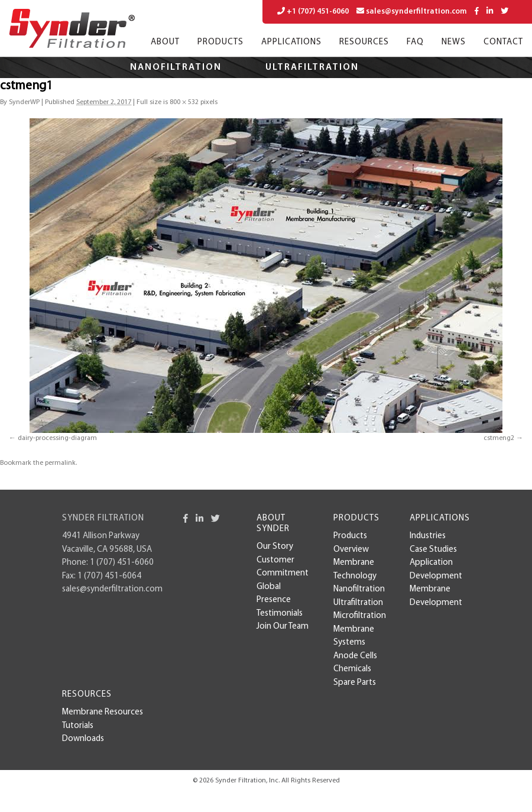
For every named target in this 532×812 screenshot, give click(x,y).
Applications (291, 42)
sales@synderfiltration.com (412, 11)
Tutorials (78, 726)
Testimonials (280, 614)
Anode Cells (355, 656)
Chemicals (352, 669)
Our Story (275, 547)
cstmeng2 (499, 438)
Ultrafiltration (312, 67)
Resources (364, 42)
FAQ (415, 42)
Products (220, 42)
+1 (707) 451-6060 (313, 11)
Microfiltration (206, 89)
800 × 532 (184, 102)
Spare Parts (355, 683)
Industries (428, 536)
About (165, 42)
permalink (60, 463)
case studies (433, 550)
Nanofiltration (176, 67)
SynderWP (24, 102)
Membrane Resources (103, 712)
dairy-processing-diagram (57, 438)
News (454, 42)
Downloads (83, 739)
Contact (503, 42)
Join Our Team (283, 627)
